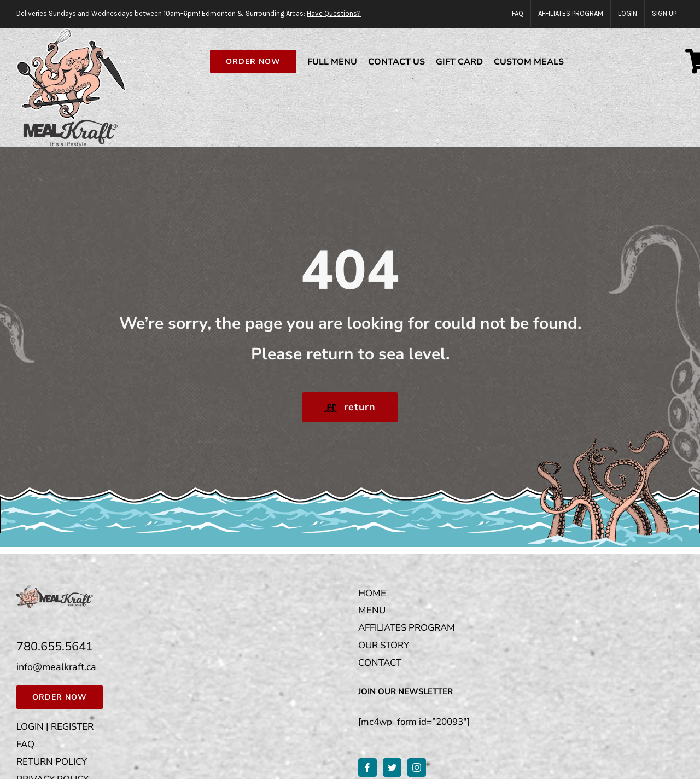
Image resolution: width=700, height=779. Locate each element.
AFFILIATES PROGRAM (407, 628)
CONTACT (380, 663)
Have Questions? (334, 13)
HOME (372, 593)
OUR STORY (384, 645)
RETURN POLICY (52, 762)
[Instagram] (417, 768)
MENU (372, 610)
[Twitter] (392, 768)
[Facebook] (367, 768)
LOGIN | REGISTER (55, 727)
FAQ (25, 744)
